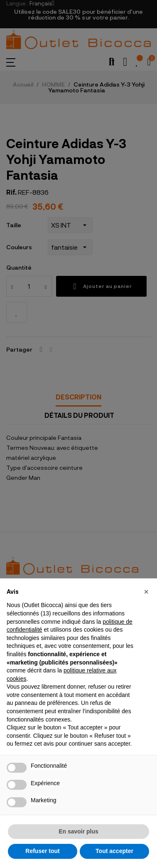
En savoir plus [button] (78, 831)
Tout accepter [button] (114, 851)
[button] (146, 592)
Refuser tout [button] (42, 851)
